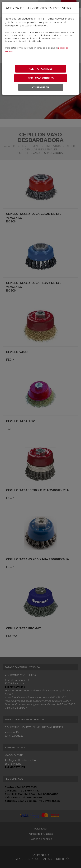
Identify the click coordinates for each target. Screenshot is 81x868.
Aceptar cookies (41, 69)
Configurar (41, 87)
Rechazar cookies (41, 78)
